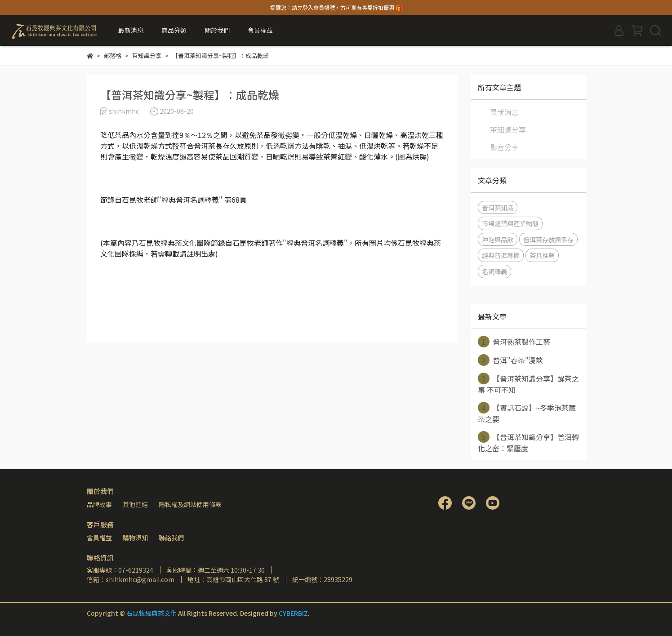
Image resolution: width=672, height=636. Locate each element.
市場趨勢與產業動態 (510, 223)
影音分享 (504, 147)
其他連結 (135, 504)
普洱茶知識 (498, 207)
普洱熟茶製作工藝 (514, 342)
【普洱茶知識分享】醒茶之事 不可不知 (528, 384)
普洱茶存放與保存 (548, 239)
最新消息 (131, 30)
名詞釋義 (494, 271)
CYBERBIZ (293, 613)
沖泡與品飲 (498, 239)
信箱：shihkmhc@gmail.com (131, 579)
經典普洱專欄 (501, 255)
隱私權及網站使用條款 (190, 504)
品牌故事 (99, 504)
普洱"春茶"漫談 (510, 360)
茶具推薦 (542, 255)
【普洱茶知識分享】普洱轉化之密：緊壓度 (528, 442)
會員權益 (99, 538)
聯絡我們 (171, 538)
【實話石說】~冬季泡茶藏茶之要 (527, 413)
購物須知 (135, 538)
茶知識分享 (508, 129)
